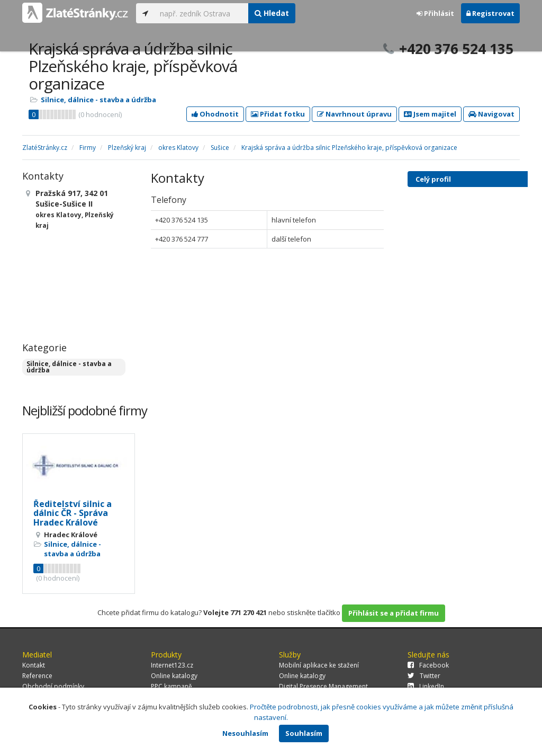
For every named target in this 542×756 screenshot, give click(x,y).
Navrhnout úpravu (354, 114)
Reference (37, 676)
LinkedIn (426, 686)
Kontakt (34, 665)
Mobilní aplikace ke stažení (319, 665)
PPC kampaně (171, 686)
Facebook (428, 665)
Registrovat (490, 13)
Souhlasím (304, 733)
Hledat (272, 13)
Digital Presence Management (323, 686)
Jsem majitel (430, 114)
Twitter (424, 676)
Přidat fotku (278, 114)
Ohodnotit (215, 114)
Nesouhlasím (245, 733)
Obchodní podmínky (53, 686)
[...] (201, 13)
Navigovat (491, 114)
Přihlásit (435, 13)
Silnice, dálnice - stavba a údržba (98, 100)
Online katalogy (174, 676)
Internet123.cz (172, 665)
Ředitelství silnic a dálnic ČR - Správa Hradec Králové (73, 513)
